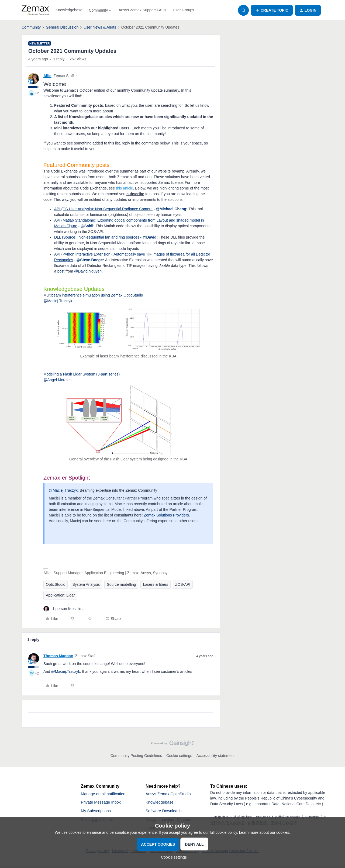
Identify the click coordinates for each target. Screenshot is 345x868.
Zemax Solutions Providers (166, 515)
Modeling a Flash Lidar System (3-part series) (82, 374)
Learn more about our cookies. (265, 832)
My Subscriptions (97, 813)
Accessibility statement (216, 756)
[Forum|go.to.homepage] (35, 10)
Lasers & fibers (155, 584)
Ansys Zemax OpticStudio (170, 794)
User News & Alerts (100, 27)
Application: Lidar (60, 595)
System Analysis (86, 584)
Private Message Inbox (103, 803)
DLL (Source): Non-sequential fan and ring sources (97, 237)
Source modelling (121, 584)
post (61, 271)
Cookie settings (179, 756)
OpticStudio (56, 584)
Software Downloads (165, 813)
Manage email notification (105, 794)
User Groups (183, 10)
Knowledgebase (69, 10)
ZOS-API (183, 584)
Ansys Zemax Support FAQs (142, 10)
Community (31, 27)
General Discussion (62, 27)
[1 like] (63, 609)
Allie (47, 76)
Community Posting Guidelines (136, 756)
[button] (272, 10)
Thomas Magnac (58, 656)
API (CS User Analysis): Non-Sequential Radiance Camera (103, 209)
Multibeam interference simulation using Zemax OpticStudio (93, 295)
